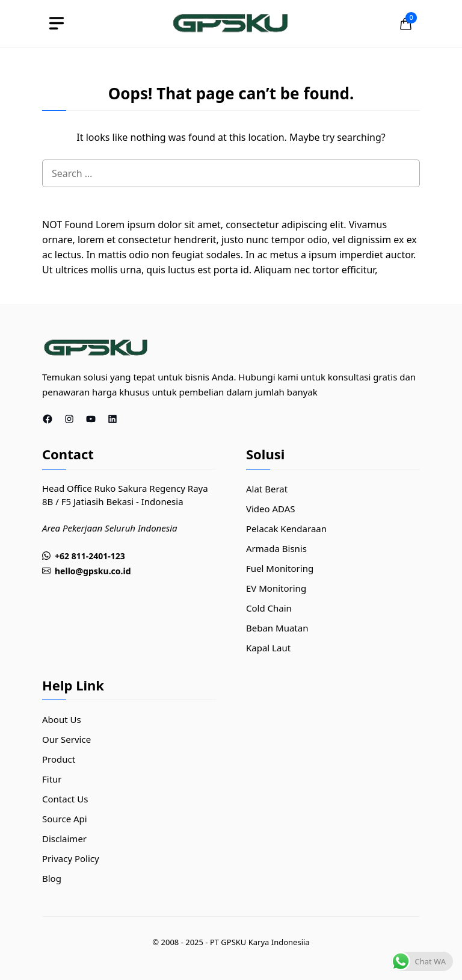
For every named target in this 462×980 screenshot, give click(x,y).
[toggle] (57, 23)
